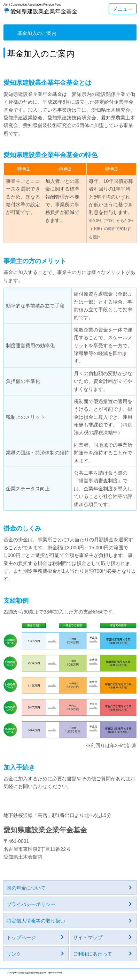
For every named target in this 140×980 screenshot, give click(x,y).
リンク (14, 954)
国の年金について (26, 888)
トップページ (21, 937)
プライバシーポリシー (31, 904)
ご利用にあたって (93, 954)
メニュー (123, 9)
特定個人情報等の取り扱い (36, 921)
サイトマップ (88, 937)
